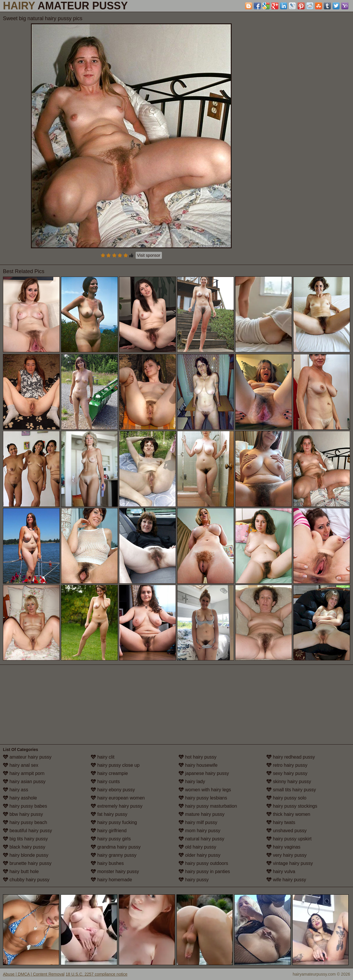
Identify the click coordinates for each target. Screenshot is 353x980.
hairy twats (281, 822)
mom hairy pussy (199, 831)
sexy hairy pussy (287, 773)
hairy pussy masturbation (208, 806)
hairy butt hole (21, 871)
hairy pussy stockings (292, 806)
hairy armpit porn (24, 773)
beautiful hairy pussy (27, 831)
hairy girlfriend (109, 831)
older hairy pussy (199, 855)
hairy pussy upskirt (289, 839)
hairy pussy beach (25, 822)
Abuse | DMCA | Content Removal (34, 974)
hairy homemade (111, 880)
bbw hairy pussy (23, 814)
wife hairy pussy (286, 880)
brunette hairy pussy (27, 863)
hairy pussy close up (115, 765)
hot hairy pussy (198, 757)
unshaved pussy (286, 831)
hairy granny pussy (114, 855)
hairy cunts (105, 782)
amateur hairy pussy (27, 757)
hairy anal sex (21, 765)
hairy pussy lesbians (203, 798)
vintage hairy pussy (290, 863)
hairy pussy (194, 880)
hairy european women (118, 798)
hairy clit (103, 757)
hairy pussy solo (286, 798)
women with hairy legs (205, 790)
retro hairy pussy (287, 765)
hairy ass (15, 790)
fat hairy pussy (109, 814)
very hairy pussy (286, 855)
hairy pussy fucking (114, 822)
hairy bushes (107, 863)
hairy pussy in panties (204, 871)
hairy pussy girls (111, 839)
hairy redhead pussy (291, 757)
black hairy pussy (24, 847)
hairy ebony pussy (113, 790)
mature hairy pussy (202, 814)
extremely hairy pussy (117, 806)
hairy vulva (281, 871)
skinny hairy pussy (289, 782)
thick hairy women (288, 814)
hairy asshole (20, 798)
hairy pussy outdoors (203, 863)
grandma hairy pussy (116, 847)
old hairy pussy (197, 847)
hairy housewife (198, 765)
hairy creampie (109, 773)
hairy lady (192, 782)
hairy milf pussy (198, 822)
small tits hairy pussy (291, 790)
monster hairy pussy (115, 871)
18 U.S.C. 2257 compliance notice (97, 974)
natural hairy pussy (201, 839)
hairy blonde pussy (26, 855)
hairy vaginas (283, 847)
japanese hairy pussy (204, 773)
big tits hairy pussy (25, 839)
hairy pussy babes (25, 806)
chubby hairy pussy (26, 880)
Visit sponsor (149, 255)
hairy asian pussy (24, 782)
